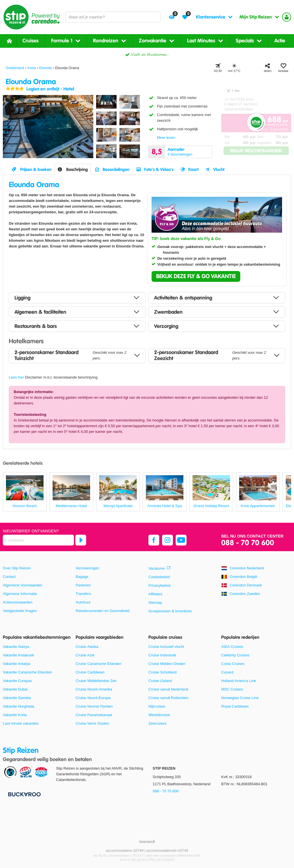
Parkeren (83, 585)
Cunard (227, 672)
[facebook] (154, 540)
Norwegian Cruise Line (240, 698)
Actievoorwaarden (18, 602)
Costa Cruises (233, 664)
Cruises (31, 41)
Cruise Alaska (87, 647)
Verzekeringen (87, 568)
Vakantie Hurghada (18, 706)
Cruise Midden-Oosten (167, 664)
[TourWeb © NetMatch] (147, 841)
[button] (196, 276)
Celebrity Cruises (235, 655)
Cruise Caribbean (90, 672)
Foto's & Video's (159, 170)
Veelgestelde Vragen (20, 611)
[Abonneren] (81, 540)
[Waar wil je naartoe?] (113, 17)
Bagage (82, 577)
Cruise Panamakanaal (94, 715)
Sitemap (155, 603)
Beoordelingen (116, 170)
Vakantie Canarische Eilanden (27, 672)
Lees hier (16, 377)
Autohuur (83, 602)
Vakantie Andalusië (18, 655)
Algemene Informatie (20, 594)
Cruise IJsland (160, 681)
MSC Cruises (232, 689)
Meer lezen (166, 138)
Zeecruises (158, 723)
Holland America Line (239, 681)
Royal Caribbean (235, 706)
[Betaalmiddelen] (24, 794)
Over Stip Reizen (17, 568)
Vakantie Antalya (16, 664)
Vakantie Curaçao (17, 681)
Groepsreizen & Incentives (170, 611)
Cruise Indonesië (162, 655)
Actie (280, 41)
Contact (9, 577)
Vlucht (219, 170)
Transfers (83, 594)
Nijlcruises (157, 706)
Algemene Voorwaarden (23, 585)
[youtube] (181, 540)
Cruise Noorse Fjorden (94, 706)
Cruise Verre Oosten (92, 723)
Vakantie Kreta (15, 715)
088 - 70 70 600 (248, 543)
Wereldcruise (159, 715)
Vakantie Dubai (15, 689)
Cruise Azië (85, 655)
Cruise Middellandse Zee (96, 681)
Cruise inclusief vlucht (166, 647)
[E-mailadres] (38, 540)
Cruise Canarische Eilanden (99, 664)
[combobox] (113, 17)
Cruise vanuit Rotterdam (168, 698)
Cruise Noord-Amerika (94, 689)
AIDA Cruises (232, 647)
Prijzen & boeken (36, 170)
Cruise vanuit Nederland (168, 689)
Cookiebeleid (159, 577)
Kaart (193, 170)
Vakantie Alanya (16, 647)
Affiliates (155, 594)
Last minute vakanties (21, 723)
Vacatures (157, 568)
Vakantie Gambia (17, 698)
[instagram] (167, 540)
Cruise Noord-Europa (93, 698)
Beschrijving (77, 170)
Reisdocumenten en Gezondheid (103, 611)
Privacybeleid (159, 585)
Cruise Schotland (162, 672)
